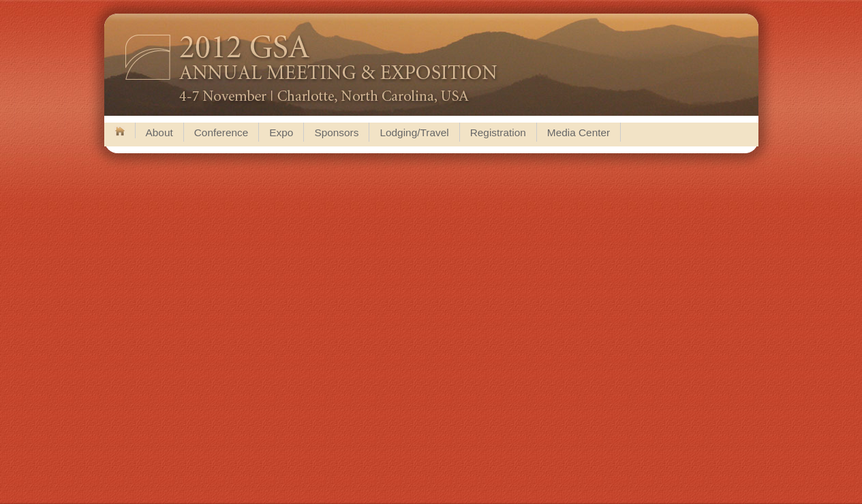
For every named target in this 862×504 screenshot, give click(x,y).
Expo (281, 132)
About (159, 132)
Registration (498, 132)
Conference (221, 132)
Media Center (579, 132)
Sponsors (336, 132)
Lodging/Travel (414, 132)
